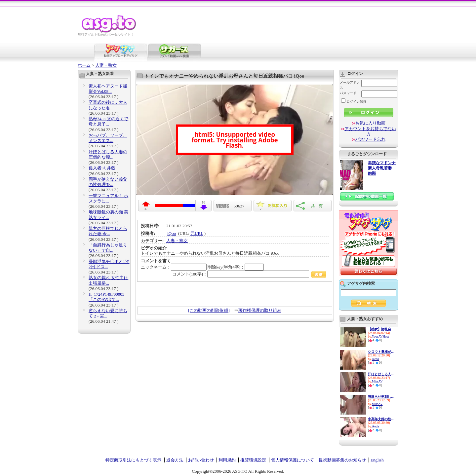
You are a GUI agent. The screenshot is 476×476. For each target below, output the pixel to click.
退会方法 (175, 460)
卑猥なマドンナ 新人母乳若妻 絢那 (382, 168)
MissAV (377, 381)
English (377, 460)
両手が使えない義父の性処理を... (108, 182)
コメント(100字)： (249, 274)
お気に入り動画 (370, 123)
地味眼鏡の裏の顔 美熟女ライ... (108, 215)
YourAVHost (380, 336)
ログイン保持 (354, 102)
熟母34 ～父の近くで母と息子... (108, 121)
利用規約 (227, 460)
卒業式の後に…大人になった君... (108, 105)
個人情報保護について (293, 460)
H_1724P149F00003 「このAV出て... (106, 297)
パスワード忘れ (370, 139)
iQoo (172, 233)
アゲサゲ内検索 (361, 283)
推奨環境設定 (253, 460)
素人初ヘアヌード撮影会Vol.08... (108, 89)
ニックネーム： (174, 267)
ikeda (376, 359)
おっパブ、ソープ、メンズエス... (108, 138)
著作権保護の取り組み (260, 310)
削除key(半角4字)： (236, 267)
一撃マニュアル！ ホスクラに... (108, 198)
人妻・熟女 (106, 65)
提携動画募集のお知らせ (342, 460)
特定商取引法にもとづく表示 (133, 460)
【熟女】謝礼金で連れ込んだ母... (381, 329)
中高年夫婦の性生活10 (381, 419)
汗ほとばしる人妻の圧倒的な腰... (108, 154)
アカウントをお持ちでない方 (370, 131)
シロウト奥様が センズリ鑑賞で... (381, 352)
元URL (197, 233)
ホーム (84, 65)
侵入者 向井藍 (102, 168)
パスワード (348, 93)
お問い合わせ (201, 460)
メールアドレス (350, 85)
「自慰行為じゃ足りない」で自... (108, 248)
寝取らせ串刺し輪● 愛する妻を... (381, 397)
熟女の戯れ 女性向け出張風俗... (108, 280)
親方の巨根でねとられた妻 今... (108, 231)
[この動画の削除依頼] (209, 310)
